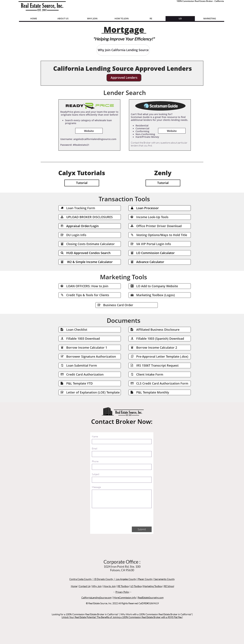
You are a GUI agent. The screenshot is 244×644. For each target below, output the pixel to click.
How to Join (110, 586)
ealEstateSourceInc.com (151, 598)
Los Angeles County (126, 579)
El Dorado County (104, 579)
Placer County (145, 579)
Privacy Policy (122, 592)
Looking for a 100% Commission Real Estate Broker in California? (85, 614)
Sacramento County (164, 579)
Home (74, 586)
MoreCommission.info (125, 598)
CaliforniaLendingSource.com (96, 598)
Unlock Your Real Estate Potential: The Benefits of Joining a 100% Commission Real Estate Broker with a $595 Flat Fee (122, 617)
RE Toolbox (123, 586)
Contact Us (85, 586)
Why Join (97, 586)
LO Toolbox (136, 586)
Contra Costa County (80, 579)
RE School (169, 586)
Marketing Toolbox (153, 586)
